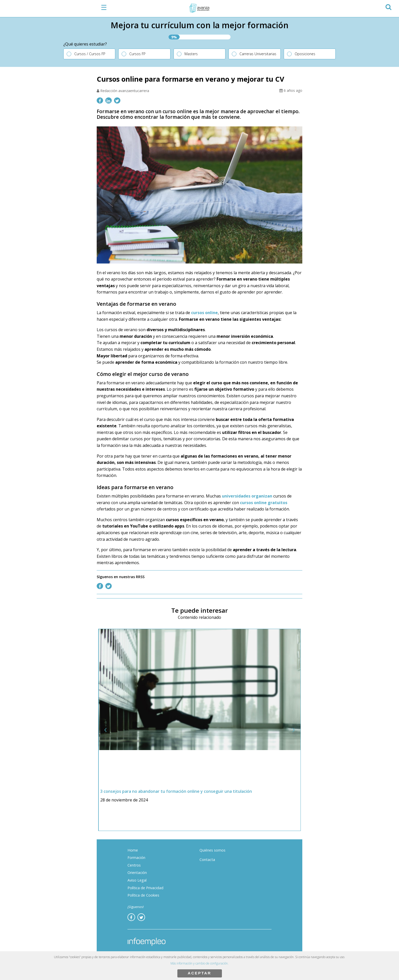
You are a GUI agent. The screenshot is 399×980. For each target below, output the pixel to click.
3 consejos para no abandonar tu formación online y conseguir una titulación (176, 791)
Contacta (207, 860)
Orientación (137, 873)
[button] (388, 6)
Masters (191, 54)
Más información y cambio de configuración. (199, 963)
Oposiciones (305, 54)
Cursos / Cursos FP (90, 54)
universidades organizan (248, 496)
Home (133, 850)
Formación (136, 858)
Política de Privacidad (145, 888)
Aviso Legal (137, 880)
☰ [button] (104, 7)
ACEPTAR (199, 973)
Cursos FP (137, 54)
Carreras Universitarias (258, 54)
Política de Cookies (143, 895)
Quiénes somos (212, 850)
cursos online (204, 313)
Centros (134, 865)
